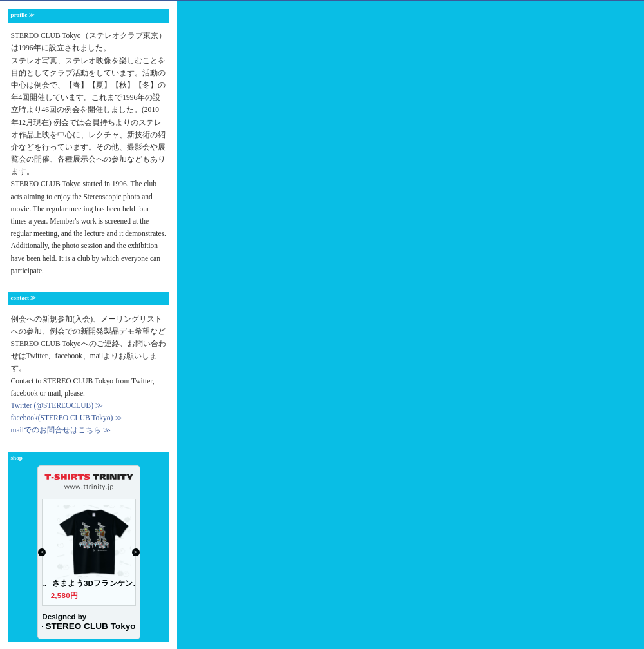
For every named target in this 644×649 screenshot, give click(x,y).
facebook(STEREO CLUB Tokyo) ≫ (67, 418)
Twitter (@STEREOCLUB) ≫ (57, 405)
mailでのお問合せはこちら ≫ (61, 430)
